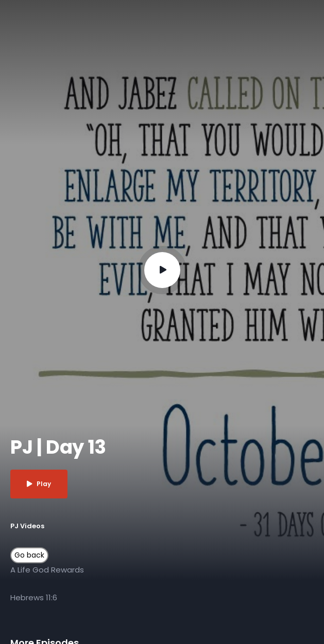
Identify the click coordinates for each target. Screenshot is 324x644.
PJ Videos (27, 526)
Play (39, 484)
